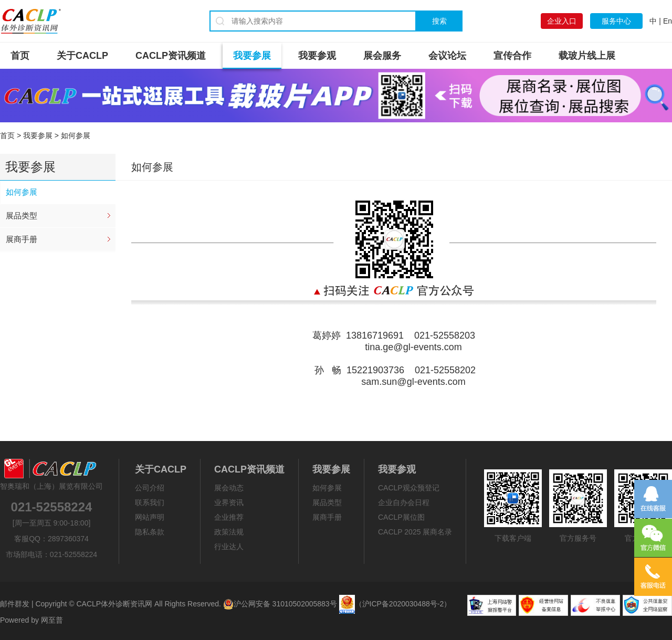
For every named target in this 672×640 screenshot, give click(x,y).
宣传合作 (512, 56)
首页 (20, 56)
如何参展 (22, 192)
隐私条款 (150, 532)
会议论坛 (447, 56)
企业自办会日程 (404, 502)
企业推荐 (229, 517)
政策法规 (229, 532)
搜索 (439, 21)
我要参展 (252, 56)
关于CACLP (82, 56)
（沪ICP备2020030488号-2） (403, 604)
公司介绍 (150, 488)
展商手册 (22, 239)
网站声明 (150, 517)
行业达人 (229, 547)
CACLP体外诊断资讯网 (114, 604)
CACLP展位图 (401, 517)
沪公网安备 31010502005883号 (280, 604)
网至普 (52, 620)
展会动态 (229, 488)
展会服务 (382, 56)
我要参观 (317, 56)
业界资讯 (229, 502)
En (668, 21)
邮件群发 (15, 604)
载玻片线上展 (587, 56)
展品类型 (22, 216)
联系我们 (150, 502)
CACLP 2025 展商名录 (415, 532)
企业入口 (562, 21)
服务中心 (616, 21)
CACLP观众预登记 (409, 488)
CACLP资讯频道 (171, 56)
